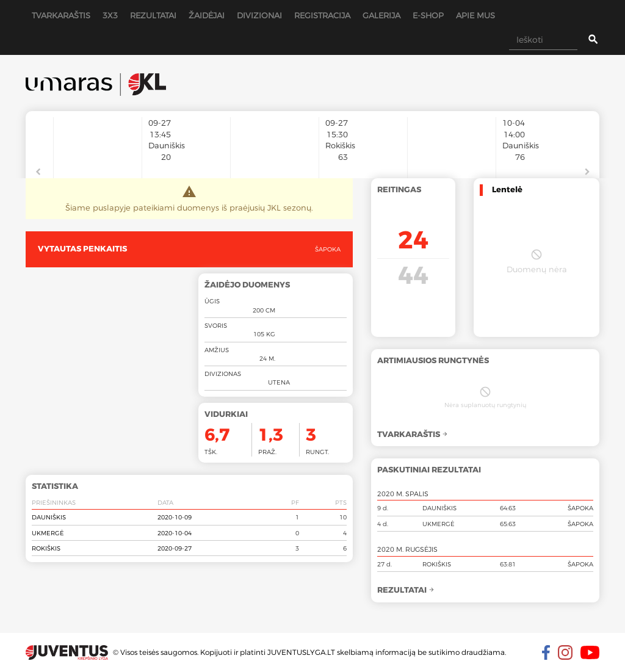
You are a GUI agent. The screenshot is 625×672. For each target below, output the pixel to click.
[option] (98, 142)
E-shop (428, 15)
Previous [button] (38, 172)
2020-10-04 (175, 533)
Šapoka (328, 249)
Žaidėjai (207, 15)
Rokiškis (46, 548)
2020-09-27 (175, 548)
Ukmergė (48, 533)
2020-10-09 (175, 517)
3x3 (110, 15)
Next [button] (587, 172)
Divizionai (259, 15)
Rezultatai (153, 15)
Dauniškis (49, 517)
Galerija (381, 15)
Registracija (322, 15)
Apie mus (475, 15)
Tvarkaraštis (61, 15)
